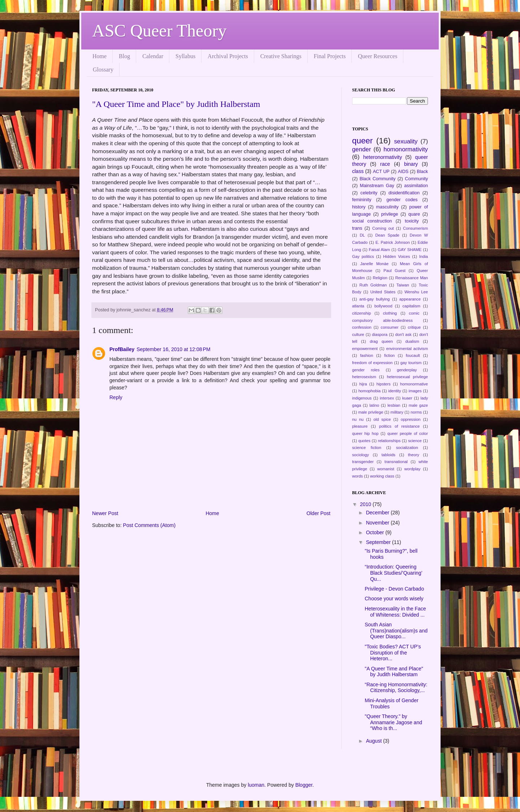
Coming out (383, 228)
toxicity (412, 221)
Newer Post (105, 513)
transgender (363, 462)
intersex (387, 398)
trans (357, 228)
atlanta (358, 306)
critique (414, 327)
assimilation (416, 186)
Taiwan (403, 285)
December (378, 513)
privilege (389, 214)
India (424, 256)
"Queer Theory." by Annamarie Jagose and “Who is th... (393, 722)
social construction (372, 221)
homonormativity (406, 149)
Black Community (378, 179)
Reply (116, 397)
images (415, 391)
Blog (124, 56)
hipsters (383, 384)
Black (422, 172)
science (415, 441)
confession (362, 327)
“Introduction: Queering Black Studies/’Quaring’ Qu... (393, 573)
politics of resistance (400, 426)
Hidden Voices (396, 256)
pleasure (360, 426)
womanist (385, 469)
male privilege (371, 412)
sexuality (406, 141)
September (379, 542)
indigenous (362, 398)
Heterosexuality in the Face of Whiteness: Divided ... (395, 612)
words (357, 476)
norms (416, 412)
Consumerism (415, 228)
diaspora (380, 334)
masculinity (387, 207)
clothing (390, 313)
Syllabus (185, 56)
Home (99, 56)
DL (362, 235)
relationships (389, 441)
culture (358, 334)
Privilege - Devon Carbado (394, 589)
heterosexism (364, 377)
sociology (361, 455)
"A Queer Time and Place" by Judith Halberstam (176, 104)
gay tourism (411, 363)
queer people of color (408, 433)
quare (414, 214)
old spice (382, 419)
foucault (413, 355)
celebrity (369, 193)
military (397, 412)
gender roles (366, 370)
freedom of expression (372, 363)
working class (382, 476)
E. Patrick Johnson (393, 242)
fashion (367, 355)
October (376, 532)
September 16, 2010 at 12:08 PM (173, 349)
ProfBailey (122, 349)
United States (383, 292)
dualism (412, 341)
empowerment (365, 349)
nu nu (358, 419)
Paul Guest (395, 271)
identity (395, 391)
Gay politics (363, 256)
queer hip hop (365, 433)
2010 (366, 504)
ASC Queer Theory (159, 31)
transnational (396, 462)
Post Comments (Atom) (149, 525)
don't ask (403, 334)
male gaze (418, 405)
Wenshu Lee (416, 292)
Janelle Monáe (374, 264)
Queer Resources (378, 56)
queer (362, 141)
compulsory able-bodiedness (382, 320)
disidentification (404, 193)
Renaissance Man (412, 278)
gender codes (402, 200)
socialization (407, 448)
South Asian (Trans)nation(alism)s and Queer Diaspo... (396, 631)
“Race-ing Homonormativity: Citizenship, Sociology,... (396, 688)
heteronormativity (383, 157)
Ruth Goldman (373, 285)
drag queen (381, 341)
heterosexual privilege (407, 377)
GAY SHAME (409, 250)
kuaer (407, 398)
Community (416, 179)
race (385, 164)
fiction (389, 355)
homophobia (369, 391)
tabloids (388, 455)
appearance (410, 299)
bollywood (383, 306)
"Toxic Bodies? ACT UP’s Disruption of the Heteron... (393, 653)
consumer (389, 327)
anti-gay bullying (374, 299)
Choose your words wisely (394, 599)
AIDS (403, 172)
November (378, 523)
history (359, 207)
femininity (362, 200)
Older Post (318, 513)
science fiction (367, 448)
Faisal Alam (379, 250)
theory (414, 455)
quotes (364, 441)
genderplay (407, 370)
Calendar (153, 56)
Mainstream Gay (377, 186)
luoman (256, 785)
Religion (380, 278)
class (358, 171)
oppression (411, 419)
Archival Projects (228, 56)
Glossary (103, 70)
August (374, 741)
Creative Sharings (281, 56)
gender (361, 149)
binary (411, 164)
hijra (363, 384)
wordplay (413, 469)
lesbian (394, 405)
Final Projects (330, 56)
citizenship (361, 313)
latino (374, 405)
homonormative (414, 384)
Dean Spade (387, 235)
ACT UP (381, 172)
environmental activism (407, 349)
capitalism (411, 306)
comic (414, 313)
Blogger (304, 785)
